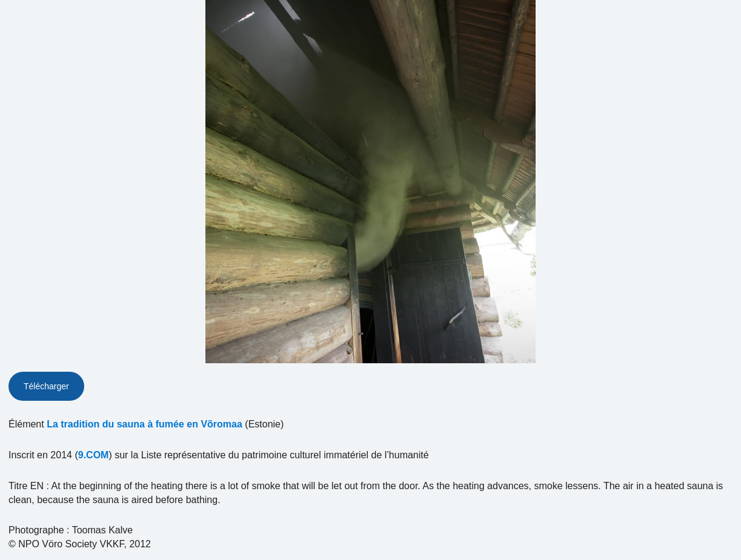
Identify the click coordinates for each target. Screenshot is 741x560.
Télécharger (46, 386)
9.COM (94, 455)
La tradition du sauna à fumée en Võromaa (145, 424)
